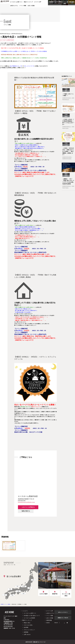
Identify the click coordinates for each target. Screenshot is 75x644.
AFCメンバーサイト (63, 612)
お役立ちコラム (50, 613)
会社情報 (26, 627)
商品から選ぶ (27, 623)
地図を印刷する (26, 511)
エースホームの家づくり (30, 613)
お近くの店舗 (50, 618)
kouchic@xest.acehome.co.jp (26, 502)
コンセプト (25, 611)
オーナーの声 (50, 611)
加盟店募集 (72, 2)
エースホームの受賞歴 (29, 618)
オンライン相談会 (65, 3)
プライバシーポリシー (29, 630)
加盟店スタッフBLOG (63, 618)
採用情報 (26, 632)
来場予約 (51, 2)
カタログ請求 (58, 2)
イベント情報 (50, 616)
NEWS (48, 623)
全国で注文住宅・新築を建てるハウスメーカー (36, 642)
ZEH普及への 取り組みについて (32, 616)
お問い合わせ (27, 634)
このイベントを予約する (28, 507)
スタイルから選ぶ (28, 625)
